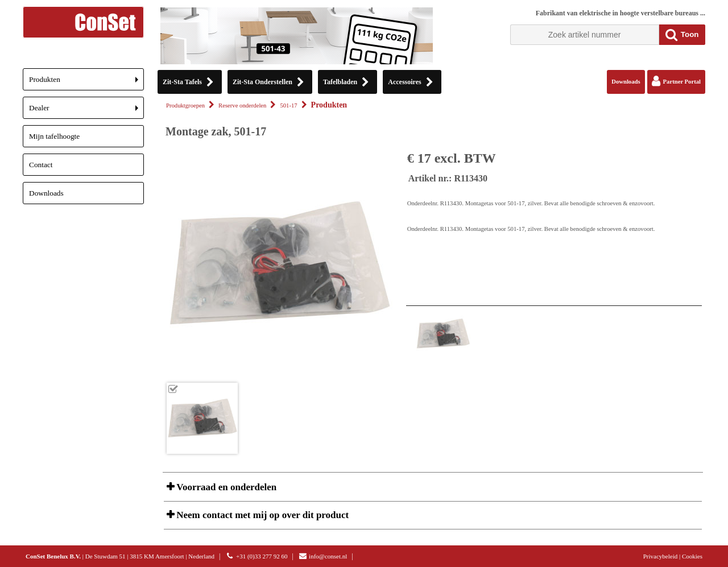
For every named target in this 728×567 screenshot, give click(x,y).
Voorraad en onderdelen (225, 487)
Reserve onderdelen (242, 105)
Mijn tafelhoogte (54, 136)
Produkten (86, 83)
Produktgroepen (185, 105)
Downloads (46, 193)
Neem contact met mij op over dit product (261, 515)
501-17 (288, 105)
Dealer (86, 111)
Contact (41, 165)
